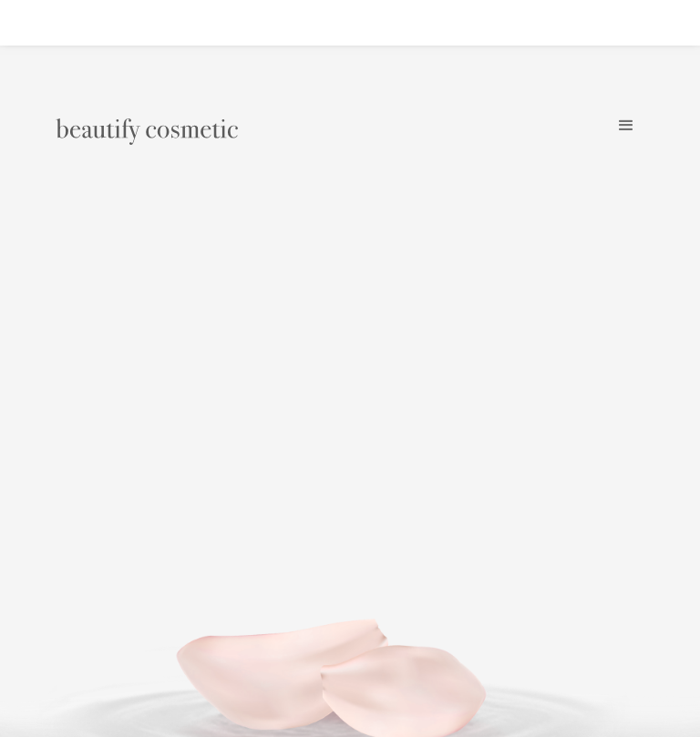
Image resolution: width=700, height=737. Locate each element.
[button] (627, 126)
